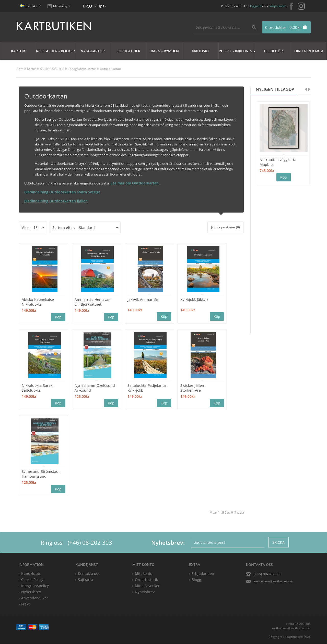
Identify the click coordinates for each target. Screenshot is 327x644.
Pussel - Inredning (237, 51)
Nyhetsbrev (145, 592)
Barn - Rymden (165, 51)
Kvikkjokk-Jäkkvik (194, 299)
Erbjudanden (203, 573)
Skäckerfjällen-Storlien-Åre (193, 388)
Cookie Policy (32, 580)
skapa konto (278, 6)
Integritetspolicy (35, 586)
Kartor (18, 51)
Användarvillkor (35, 598)
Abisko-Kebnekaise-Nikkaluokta (38, 302)
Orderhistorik (146, 580)
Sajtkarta (85, 580)
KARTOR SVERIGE (52, 69)
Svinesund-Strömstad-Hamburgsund (41, 474)
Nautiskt (201, 51)
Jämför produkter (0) (225, 227)
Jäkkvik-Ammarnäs (143, 299)
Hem (20, 69)
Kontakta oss (89, 573)
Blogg (196, 580)
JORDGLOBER (129, 51)
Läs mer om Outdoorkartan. (135, 183)
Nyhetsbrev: (168, 542)
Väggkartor (93, 51)
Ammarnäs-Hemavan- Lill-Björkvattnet (93, 302)
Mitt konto (144, 573)
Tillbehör (273, 51)
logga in (256, 6)
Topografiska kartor (82, 69)
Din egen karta (309, 51)
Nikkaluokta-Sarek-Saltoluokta (38, 388)
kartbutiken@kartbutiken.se (273, 581)
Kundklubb (31, 573)
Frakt (25, 604)
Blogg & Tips (94, 6)
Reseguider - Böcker (55, 51)
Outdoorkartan (110, 69)
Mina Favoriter (147, 586)
